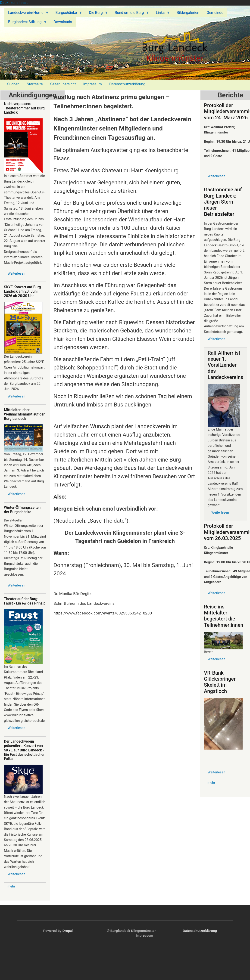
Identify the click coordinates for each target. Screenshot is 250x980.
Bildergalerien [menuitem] (188, 13)
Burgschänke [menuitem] (67, 14)
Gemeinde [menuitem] (215, 13)
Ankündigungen (32, 95)
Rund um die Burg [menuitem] (130, 14)
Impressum (92, 84)
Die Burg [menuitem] (97, 14)
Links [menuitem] (161, 14)
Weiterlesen (16, 273)
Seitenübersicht (63, 84)
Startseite (35, 84)
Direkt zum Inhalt (14, 3)
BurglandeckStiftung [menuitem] (26, 23)
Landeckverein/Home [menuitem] (27, 14)
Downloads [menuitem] (63, 22)
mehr (11, 886)
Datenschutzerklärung (127, 84)
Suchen (13, 84)
